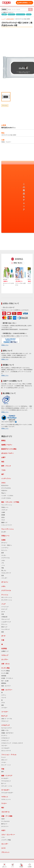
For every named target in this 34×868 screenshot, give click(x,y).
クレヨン (4, 555)
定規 (3, 576)
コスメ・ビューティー (8, 835)
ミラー (3, 837)
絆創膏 (3, 515)
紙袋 (3, 632)
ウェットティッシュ (7, 505)
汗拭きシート (5, 507)
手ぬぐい (4, 493)
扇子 (3, 474)
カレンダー (5, 844)
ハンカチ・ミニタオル (7, 496)
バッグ (3, 604)
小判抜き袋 (4, 617)
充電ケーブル (5, 730)
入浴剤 (3, 512)
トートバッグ (5, 607)
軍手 (3, 772)
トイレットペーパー (7, 525)
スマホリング (5, 741)
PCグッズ (4, 716)
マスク (3, 520)
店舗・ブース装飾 (7, 816)
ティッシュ (5, 105)
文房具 (3, 540)
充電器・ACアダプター (7, 733)
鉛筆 (3, 553)
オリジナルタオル (6, 488)
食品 (3, 462)
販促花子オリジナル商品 (9, 449)
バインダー (4, 578)
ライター (4, 803)
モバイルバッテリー (7, 728)
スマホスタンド (5, 738)
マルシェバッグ (5, 619)
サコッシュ (4, 624)
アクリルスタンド (6, 781)
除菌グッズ (4, 523)
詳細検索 (4, 9)
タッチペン (4, 735)
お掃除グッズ (5, 651)
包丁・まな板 (5, 681)
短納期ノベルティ (7, 445)
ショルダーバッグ (6, 622)
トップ (3, 19)
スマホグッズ (5, 725)
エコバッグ (4, 609)
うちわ (3, 470)
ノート (3, 565)
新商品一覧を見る (18, 263)
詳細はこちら (5, 345)
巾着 (3, 614)
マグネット (5, 797)
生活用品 (4, 649)
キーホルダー (5, 778)
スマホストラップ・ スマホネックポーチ (12, 743)
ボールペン (12, 14)
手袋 (3, 769)
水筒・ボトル (5, 664)
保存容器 (4, 676)
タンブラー (5, 660)
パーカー (4, 762)
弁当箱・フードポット (7, 678)
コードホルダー (5, 748)
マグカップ (5, 655)
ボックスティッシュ (7, 600)
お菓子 (5, 14)
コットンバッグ (21, 14)
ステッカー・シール (7, 786)
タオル (3, 483)
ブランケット (5, 852)
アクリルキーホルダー (7, 793)
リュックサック (5, 629)
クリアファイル (5, 558)
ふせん (29, 14)
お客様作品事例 (10, 19)
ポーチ (3, 612)
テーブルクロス (5, 821)
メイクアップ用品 (6, 840)
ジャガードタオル (6, 498)
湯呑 (3, 705)
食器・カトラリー (6, 686)
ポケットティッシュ (7, 597)
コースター (4, 708)
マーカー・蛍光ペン (7, 545)
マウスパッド (5, 721)
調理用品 (4, 683)
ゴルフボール (5, 812)
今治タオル (4, 491)
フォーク (4, 698)
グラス (3, 703)
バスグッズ (4, 510)
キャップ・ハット (6, 765)
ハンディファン (6, 478)
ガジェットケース (6, 751)
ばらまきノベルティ (7, 453)
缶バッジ (4, 783)
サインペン (4, 550)
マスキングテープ (6, 573)
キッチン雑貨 (5, 673)
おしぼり (4, 532)
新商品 (3, 441)
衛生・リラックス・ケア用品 (10, 502)
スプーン (4, 695)
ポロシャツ (4, 760)
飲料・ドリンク (6, 466)
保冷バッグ (4, 627)
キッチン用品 (5, 668)
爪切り (3, 517)
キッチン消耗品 (5, 671)
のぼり (3, 819)
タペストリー (5, 826)
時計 (3, 808)
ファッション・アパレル (9, 755)
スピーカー (4, 746)
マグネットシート (6, 799)
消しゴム (4, 571)
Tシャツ (3, 757)
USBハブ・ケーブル (7, 719)
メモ (3, 563)
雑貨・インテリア (7, 776)
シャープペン (5, 548)
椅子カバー (4, 824)
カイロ (3, 848)
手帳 (3, 568)
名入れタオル (5, 485)
